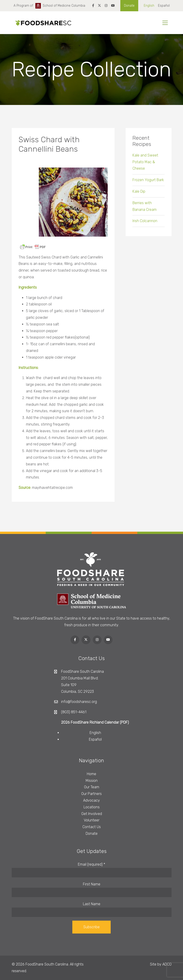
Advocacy (91, 800)
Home (91, 774)
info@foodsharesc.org (79, 702)
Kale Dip (139, 194)
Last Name (92, 904)
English (149, 6)
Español (164, 6)
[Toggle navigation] (165, 23)
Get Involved (92, 814)
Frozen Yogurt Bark (148, 183)
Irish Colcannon (145, 224)
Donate (129, 6)
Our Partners (91, 794)
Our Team (92, 787)
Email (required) (91, 864)
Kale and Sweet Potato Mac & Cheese (145, 165)
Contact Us (92, 827)
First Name (92, 884)
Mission (92, 781)
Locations (92, 807)
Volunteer (92, 820)
